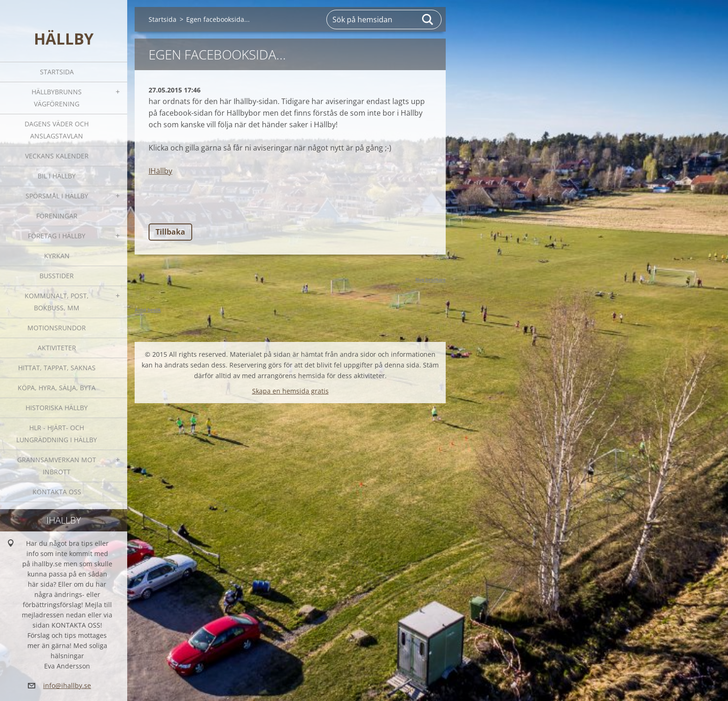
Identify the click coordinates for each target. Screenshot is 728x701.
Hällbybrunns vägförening (57, 98)
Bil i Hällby (57, 176)
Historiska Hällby (57, 408)
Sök (428, 20)
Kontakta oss (57, 492)
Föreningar (57, 216)
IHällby (160, 171)
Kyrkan (57, 256)
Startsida (57, 72)
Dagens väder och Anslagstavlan (57, 130)
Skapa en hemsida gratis (290, 391)
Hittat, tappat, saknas (57, 368)
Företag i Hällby (57, 236)
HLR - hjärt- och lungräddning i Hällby (57, 434)
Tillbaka (170, 232)
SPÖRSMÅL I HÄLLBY (57, 196)
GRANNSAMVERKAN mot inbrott (57, 466)
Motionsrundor (57, 328)
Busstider (57, 276)
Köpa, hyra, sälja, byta (57, 388)
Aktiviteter (57, 348)
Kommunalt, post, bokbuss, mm (57, 302)
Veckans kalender (57, 156)
